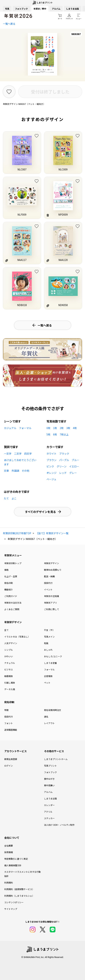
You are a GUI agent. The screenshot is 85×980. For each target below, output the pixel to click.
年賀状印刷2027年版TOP (17, 533)
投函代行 (48, 583)
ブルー (75, 460)
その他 (25, 471)
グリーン (62, 466)
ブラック (64, 454)
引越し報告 (10, 683)
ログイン (9, 766)
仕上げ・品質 (11, 576)
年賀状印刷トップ (13, 563)
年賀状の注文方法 (13, 603)
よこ (14, 498)
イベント (48, 589)
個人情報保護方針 (13, 865)
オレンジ (51, 473)
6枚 (55, 434)
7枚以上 (64, 434)
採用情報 (9, 852)
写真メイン (49, 637)
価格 (6, 570)
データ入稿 (10, 689)
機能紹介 (9, 589)
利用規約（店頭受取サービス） (19, 889)
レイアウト (49, 723)
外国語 (15, 471)
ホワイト (51, 454)
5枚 (48, 434)
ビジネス (9, 669)
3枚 (68, 428)
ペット (47, 683)
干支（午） (49, 630)
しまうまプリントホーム (56, 759)
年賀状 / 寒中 (40, 9)
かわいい (9, 656)
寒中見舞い (49, 785)
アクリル (48, 812)
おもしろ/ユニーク (53, 656)
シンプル (9, 650)
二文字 (18, 454)
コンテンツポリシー (14, 902)
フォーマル (25, 428)
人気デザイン (11, 643)
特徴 (6, 710)
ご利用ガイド (11, 596)
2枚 (62, 428)
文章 (6, 471)
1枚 (55, 428)
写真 (7, 9)
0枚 (48, 428)
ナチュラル (10, 663)
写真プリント (50, 766)
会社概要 (9, 846)
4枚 (75, 428)
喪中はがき (49, 779)
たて (6, 498)
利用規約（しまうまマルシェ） (19, 896)
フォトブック (21, 9)
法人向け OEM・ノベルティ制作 (59, 825)
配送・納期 (49, 576)
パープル (64, 460)
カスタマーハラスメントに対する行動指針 (22, 874)
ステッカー (49, 818)
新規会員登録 (11, 759)
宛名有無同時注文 (53, 710)
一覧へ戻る (9, 24)
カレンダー (49, 805)
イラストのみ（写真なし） (17, 637)
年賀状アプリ (50, 603)
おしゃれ (48, 650)
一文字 (8, 454)
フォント (9, 723)
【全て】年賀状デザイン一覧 (52, 533)
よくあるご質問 (12, 609)
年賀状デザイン (51, 563)
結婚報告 (9, 676)
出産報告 (48, 676)
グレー (73, 473)
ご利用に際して (51, 609)
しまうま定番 (50, 663)
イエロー (74, 466)
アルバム (56, 9)
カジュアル (10, 428)
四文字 (28, 454)
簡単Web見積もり (53, 570)
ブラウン (51, 460)
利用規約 (9, 883)
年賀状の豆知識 (51, 596)
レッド (63, 473)
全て (6, 630)
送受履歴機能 (11, 730)
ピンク (50, 466)
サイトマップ (11, 909)
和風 (46, 643)
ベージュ (51, 479)
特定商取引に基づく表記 (16, 859)
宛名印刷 (9, 583)
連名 (46, 717)
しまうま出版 (73, 9)
